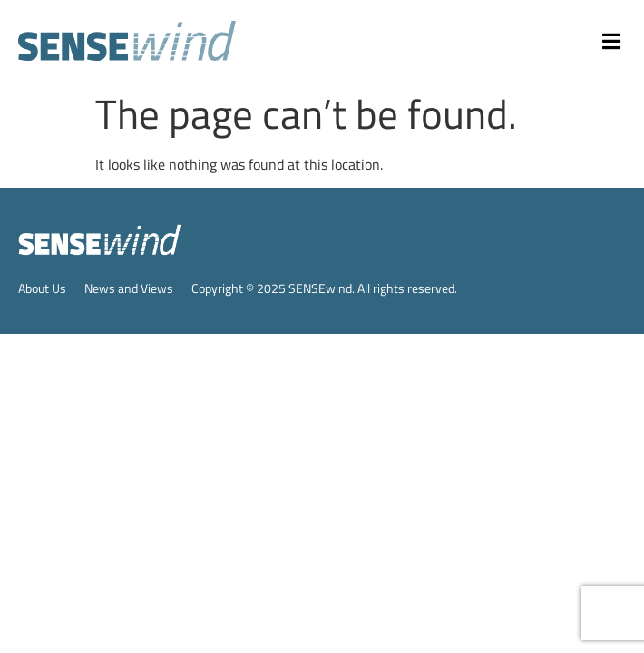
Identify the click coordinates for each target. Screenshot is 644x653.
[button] (612, 41)
